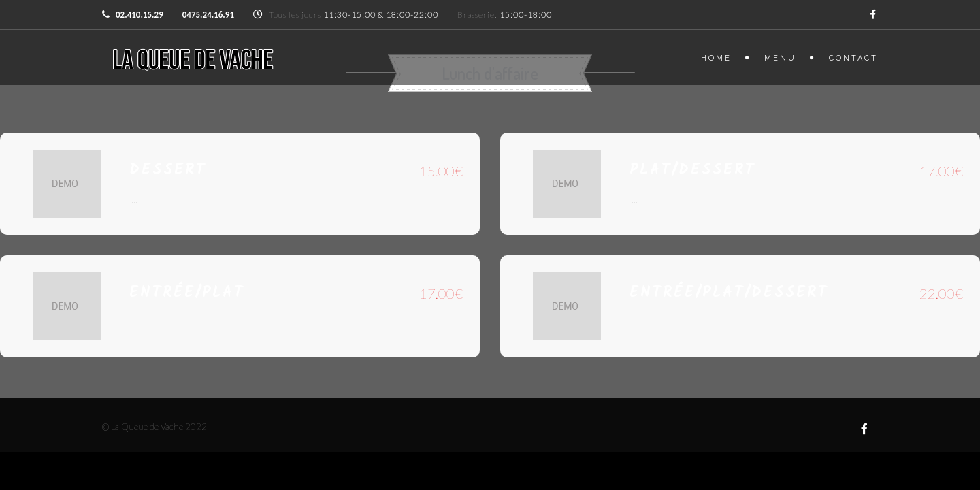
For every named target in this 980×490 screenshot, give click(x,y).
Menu (780, 58)
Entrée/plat (187, 293)
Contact (853, 58)
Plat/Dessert (692, 170)
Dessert (168, 170)
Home (716, 58)
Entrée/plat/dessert (729, 293)
